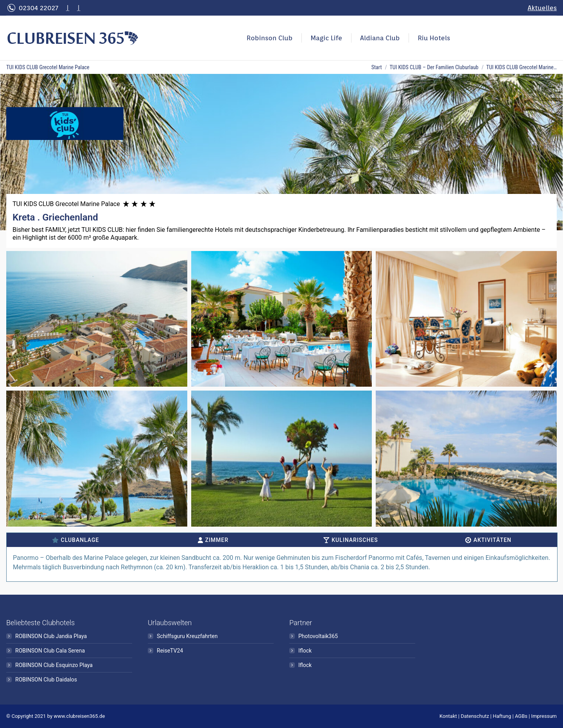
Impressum (544, 716)
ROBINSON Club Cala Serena (50, 651)
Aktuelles (542, 8)
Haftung (502, 716)
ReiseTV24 (170, 651)
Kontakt (448, 716)
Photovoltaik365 (318, 636)
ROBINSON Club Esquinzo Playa (54, 665)
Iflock (305, 651)
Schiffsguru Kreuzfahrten (187, 636)
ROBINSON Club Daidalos (46, 680)
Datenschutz (475, 716)
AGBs (521, 716)
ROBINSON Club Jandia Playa (51, 636)
